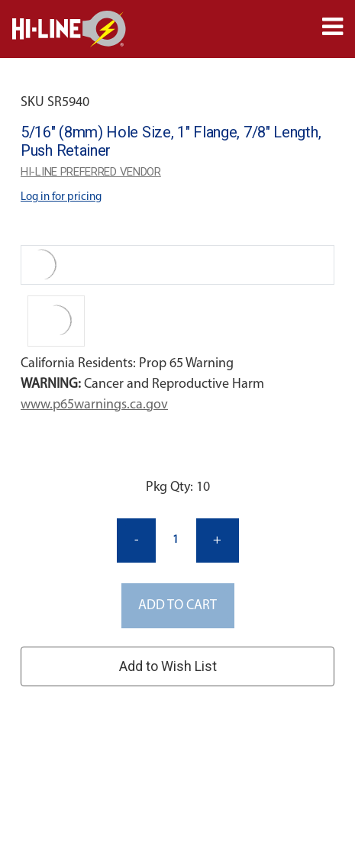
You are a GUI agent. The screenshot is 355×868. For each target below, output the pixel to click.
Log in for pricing (61, 197)
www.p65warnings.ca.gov (94, 405)
